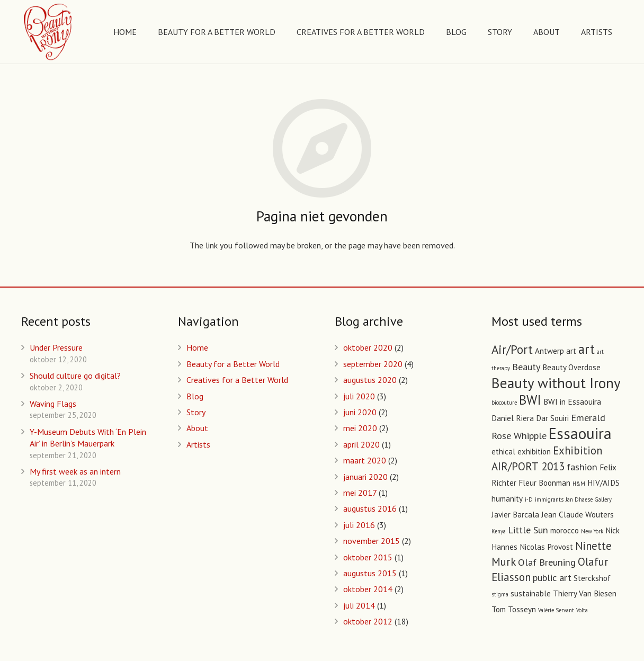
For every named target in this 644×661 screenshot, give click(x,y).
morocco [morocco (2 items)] (565, 530)
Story (196, 412)
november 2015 (372, 541)
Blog (195, 396)
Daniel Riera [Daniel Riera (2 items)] (513, 418)
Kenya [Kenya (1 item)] (499, 531)
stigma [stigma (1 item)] (500, 594)
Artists (198, 444)
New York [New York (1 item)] (592, 531)
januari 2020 (365, 477)
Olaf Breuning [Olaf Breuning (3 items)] (547, 562)
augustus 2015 (370, 573)
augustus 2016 (370, 508)
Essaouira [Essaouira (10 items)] (580, 433)
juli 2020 (359, 396)
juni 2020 (360, 412)
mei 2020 (360, 428)
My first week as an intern (75, 471)
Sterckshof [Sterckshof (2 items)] (592, 578)
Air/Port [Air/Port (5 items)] (512, 349)
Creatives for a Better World (237, 380)
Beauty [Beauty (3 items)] (526, 367)
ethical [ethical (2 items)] (503, 452)
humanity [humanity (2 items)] (507, 499)
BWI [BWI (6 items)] (530, 400)
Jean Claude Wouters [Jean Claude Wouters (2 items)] (578, 515)
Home (197, 347)
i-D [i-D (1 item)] (529, 499)
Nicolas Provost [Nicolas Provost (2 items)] (546, 547)
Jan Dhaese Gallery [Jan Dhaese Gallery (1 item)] (589, 499)
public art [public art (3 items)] (552, 577)
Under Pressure (56, 347)
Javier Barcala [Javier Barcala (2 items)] (515, 515)
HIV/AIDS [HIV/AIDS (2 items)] (603, 483)
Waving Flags (53, 404)
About (197, 428)
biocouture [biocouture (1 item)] (504, 403)
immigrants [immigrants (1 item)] (549, 499)
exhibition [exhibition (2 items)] (534, 452)
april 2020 (361, 444)
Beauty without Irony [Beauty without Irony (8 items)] (556, 383)
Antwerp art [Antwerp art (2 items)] (556, 351)
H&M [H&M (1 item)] (579, 484)
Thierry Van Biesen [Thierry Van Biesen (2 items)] (585, 593)
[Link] (48, 32)
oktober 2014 (368, 589)
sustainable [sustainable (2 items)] (531, 593)
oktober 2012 (368, 621)
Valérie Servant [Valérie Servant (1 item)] (556, 610)
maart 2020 (365, 460)
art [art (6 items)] (587, 349)
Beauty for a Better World (233, 364)
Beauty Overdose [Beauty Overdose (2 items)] (571, 367)
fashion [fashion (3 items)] (582, 467)
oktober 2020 (368, 347)
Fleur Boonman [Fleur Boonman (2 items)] (544, 483)
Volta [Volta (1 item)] (582, 610)
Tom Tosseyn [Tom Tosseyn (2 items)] (514, 609)
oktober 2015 (368, 557)
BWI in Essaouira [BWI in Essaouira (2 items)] (572, 402)
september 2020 (373, 364)
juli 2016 (359, 525)
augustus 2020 (370, 380)
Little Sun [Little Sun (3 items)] (528, 530)
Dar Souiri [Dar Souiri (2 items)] (552, 418)
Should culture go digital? (75, 376)
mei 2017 (360, 493)
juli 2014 (359, 605)
